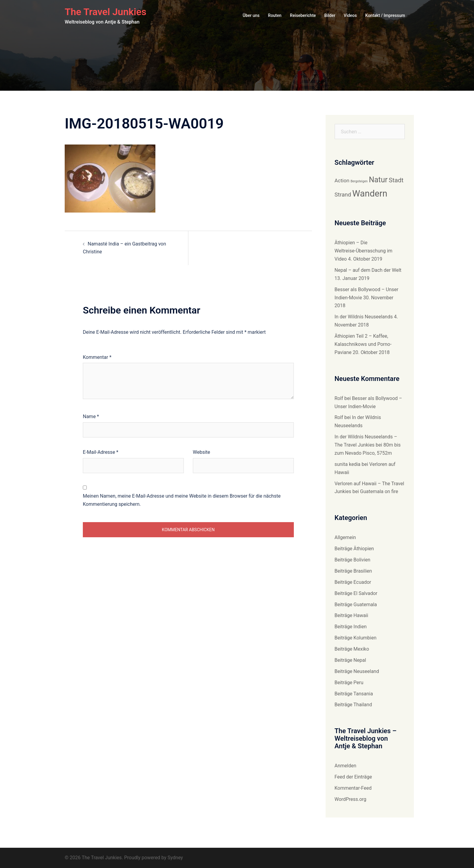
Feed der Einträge (353, 777)
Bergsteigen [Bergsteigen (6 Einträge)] (359, 181)
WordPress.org (351, 799)
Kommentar (97, 357)
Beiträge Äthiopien (354, 549)
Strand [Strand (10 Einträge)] (343, 195)
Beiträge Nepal (350, 660)
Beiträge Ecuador (353, 582)
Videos (350, 15)
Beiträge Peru (349, 683)
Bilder (330, 15)
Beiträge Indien (351, 627)
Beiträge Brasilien (353, 571)
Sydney (175, 858)
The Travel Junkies (106, 12)
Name (91, 416)
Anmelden (346, 766)
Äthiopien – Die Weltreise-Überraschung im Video (364, 251)
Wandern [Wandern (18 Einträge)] (370, 193)
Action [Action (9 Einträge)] (342, 180)
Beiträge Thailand (353, 705)
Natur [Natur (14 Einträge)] (378, 180)
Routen (275, 15)
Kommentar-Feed (353, 788)
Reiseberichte (303, 15)
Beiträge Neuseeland (357, 671)
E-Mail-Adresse (101, 452)
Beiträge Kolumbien (356, 638)
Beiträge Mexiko (352, 649)
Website (201, 452)
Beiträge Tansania (354, 694)
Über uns (251, 15)
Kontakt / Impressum (385, 15)
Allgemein (345, 537)
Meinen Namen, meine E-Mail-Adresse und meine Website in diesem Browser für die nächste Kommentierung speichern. (182, 500)
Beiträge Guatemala (356, 605)
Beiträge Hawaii (351, 615)
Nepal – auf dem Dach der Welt (368, 270)
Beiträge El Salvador (356, 593)
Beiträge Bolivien (353, 560)
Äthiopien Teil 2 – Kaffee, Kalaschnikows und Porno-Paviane (363, 344)
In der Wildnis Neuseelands (364, 317)
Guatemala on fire (379, 491)
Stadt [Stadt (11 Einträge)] (396, 180)
